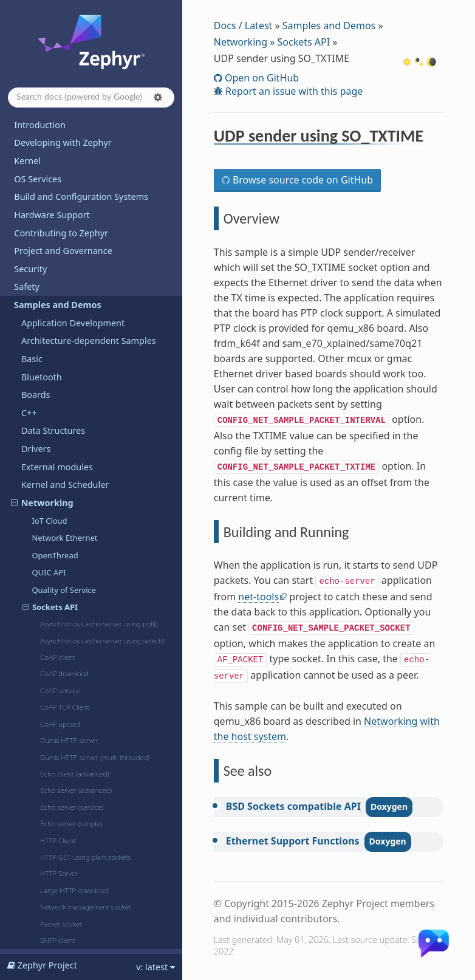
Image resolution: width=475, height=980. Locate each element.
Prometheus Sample (67, 452)
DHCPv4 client (56, 210)
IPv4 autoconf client (65, 262)
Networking (241, 42)
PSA (29, 625)
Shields (36, 679)
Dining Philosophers (60, 787)
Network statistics (62, 417)
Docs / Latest (243, 26)
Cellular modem (59, 193)
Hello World (43, 805)
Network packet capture (73, 383)
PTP (38, 487)
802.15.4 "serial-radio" (69, 175)
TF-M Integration (56, 733)
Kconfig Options (47, 904)
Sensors (37, 661)
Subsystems (46, 697)
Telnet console (56, 538)
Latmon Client (55, 279)
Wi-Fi (41, 158)
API (21, 886)
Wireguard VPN (58, 591)
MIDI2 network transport (74, 331)
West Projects (42, 940)
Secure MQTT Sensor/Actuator (84, 521)
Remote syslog (57, 504)
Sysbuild (38, 715)
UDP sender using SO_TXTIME (87, 124)
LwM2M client (55, 296)
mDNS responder (62, 314)
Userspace (43, 751)
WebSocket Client (67, 141)
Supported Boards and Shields (76, 823)
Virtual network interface (73, 573)
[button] (158, 97)
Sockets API (303, 42)
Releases (32, 841)
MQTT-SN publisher (65, 366)
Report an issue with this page (293, 91)
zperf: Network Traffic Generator (86, 608)
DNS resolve (53, 227)
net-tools (258, 597)
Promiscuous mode (65, 469)
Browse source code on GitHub (302, 180)
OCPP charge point (64, 434)
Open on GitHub (261, 78)
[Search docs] (91, 98)
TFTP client (50, 556)
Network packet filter (67, 400)
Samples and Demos (329, 26)
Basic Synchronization (63, 769)
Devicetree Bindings (55, 922)
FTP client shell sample (70, 244)
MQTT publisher (59, 348)
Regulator (41, 643)
